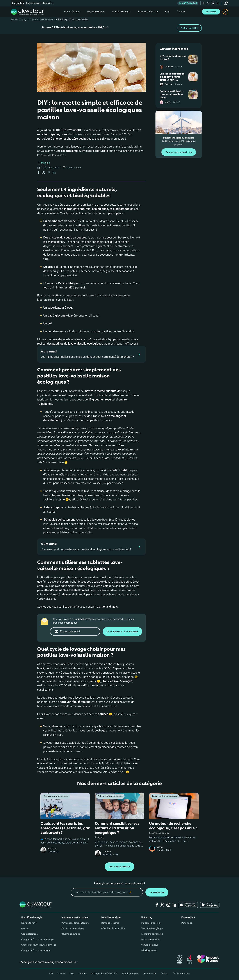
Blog (24, 20)
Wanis (160, 847)
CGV (72, 974)
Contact (61, 974)
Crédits (164, 974)
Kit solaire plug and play (73, 928)
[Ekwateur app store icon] (188, 905)
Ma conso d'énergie (151, 923)
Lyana (167, 102)
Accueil (14, 20)
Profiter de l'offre (189, 28)
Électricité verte (29, 923)
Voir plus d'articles (119, 867)
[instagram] (213, 3)
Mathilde (169, 67)
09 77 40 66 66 (188, 3)
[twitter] (208, 3)
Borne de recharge (110, 923)
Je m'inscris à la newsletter (122, 632)
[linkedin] (218, 3)
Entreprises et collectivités (40, 3)
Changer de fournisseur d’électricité (39, 945)
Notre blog (147, 918)
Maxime (45, 163)
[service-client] (226, 3)
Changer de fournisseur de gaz (36, 950)
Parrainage (187, 923)
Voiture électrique (150, 945)
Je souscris (211, 12)
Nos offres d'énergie (32, 918)
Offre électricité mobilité (113, 928)
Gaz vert (25, 928)
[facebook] (204, 3)
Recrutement (150, 974)
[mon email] (107, 892)
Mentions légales (130, 974)
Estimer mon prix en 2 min (179, 152)
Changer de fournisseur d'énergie (37, 939)
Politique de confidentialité (104, 974)
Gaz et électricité (29, 934)
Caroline (169, 84)
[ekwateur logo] (27, 12)
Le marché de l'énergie (152, 934)
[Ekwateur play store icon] (210, 905)
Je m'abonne (157, 892)
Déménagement (149, 950)
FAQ (51, 974)
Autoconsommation (151, 939)
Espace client (188, 918)
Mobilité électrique (111, 918)
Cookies (83, 974)
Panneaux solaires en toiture (75, 923)
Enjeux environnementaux (42, 20)
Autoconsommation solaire (75, 918)
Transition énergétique (152, 928)
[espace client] (225, 12)
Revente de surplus (70, 934)
